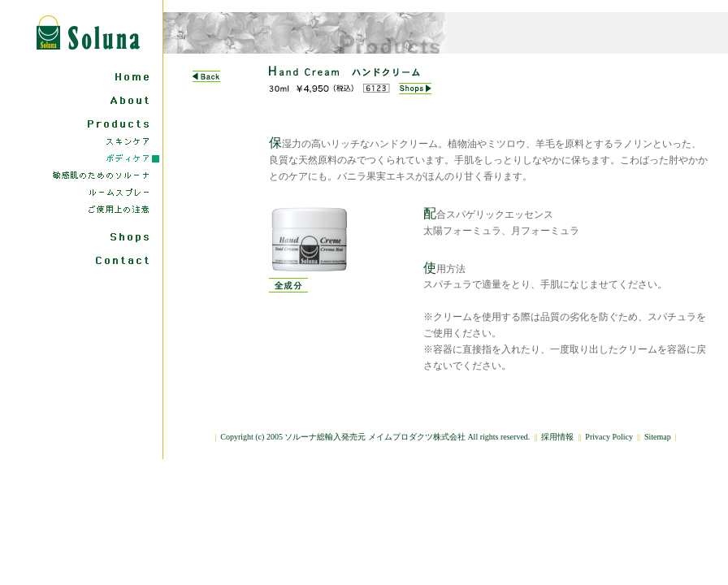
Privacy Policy (609, 437)
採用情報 (557, 437)
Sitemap (658, 437)
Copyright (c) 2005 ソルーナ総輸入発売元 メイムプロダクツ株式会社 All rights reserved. (375, 437)
